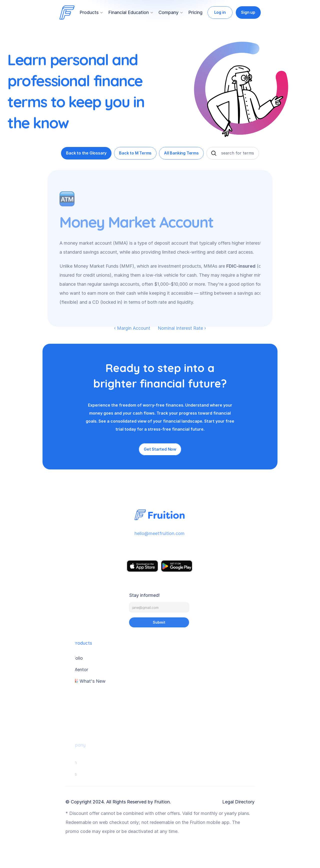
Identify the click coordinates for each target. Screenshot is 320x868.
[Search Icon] (214, 153)
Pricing (195, 12)
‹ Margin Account (132, 328)
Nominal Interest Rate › (182, 328)
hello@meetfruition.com (158, 533)
